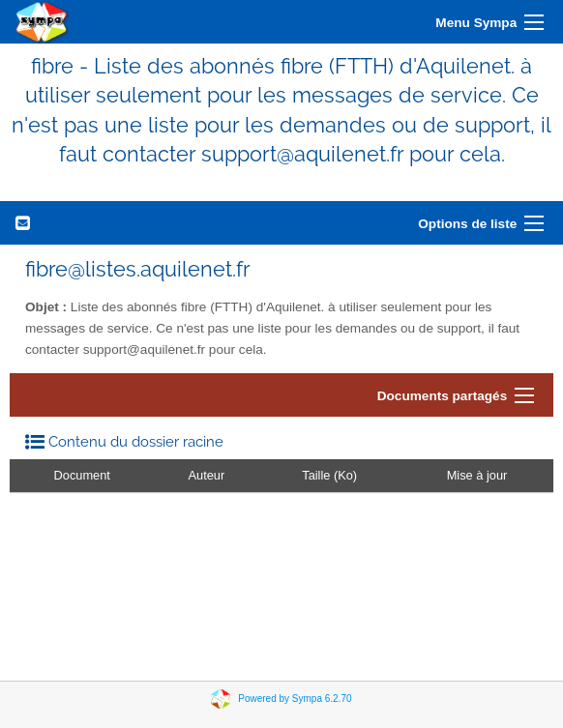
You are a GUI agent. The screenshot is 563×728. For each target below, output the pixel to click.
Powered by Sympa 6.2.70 (295, 698)
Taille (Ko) (329, 475)
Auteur (207, 475)
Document (82, 475)
